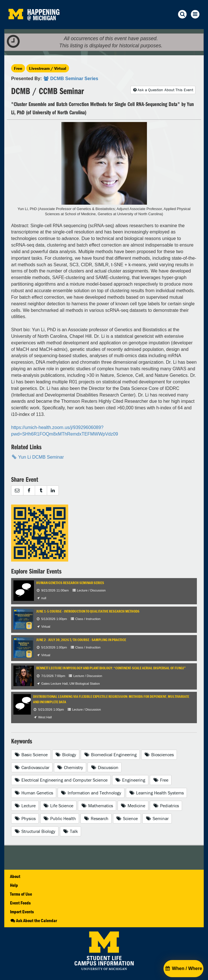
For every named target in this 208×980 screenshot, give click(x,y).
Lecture (25, 806)
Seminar (157, 818)
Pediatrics (166, 806)
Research (96, 818)
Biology (66, 755)
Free (18, 68)
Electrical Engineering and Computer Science (61, 780)
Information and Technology (91, 793)
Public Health (60, 818)
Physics (25, 818)
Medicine (133, 806)
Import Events (22, 912)
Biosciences (159, 755)
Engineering (130, 780)
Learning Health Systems (156, 793)
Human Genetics (34, 793)
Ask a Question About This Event (163, 90)
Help (14, 885)
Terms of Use (21, 894)
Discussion (105, 767)
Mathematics (97, 806)
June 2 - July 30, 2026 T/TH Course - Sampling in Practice (81, 640)
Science (127, 818)
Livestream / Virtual (48, 68)
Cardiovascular (32, 767)
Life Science (58, 806)
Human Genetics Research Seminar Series (70, 583)
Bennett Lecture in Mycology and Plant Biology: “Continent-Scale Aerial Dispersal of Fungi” (111, 668)
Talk (71, 831)
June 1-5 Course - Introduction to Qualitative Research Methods (88, 611)
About (15, 876)
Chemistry (70, 767)
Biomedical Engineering (110, 755)
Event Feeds (20, 903)
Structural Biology (35, 831)
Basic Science (31, 755)
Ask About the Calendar (34, 920)
